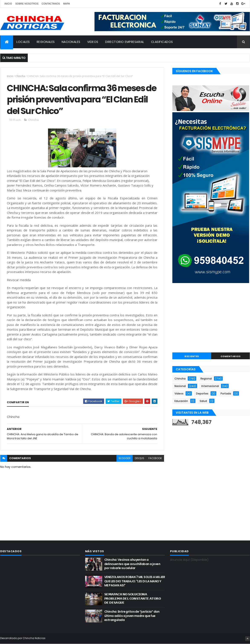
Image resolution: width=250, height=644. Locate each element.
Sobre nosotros (27, 4)
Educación (181, 401)
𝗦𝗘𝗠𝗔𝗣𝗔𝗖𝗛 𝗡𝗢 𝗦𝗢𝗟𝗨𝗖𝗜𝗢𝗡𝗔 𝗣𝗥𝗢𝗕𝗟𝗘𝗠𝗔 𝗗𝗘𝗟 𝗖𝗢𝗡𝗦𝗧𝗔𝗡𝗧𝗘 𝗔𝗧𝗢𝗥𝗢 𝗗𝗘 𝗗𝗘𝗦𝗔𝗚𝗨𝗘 (133, 598)
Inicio (8, 4)
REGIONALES (46, 42)
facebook (155, 458)
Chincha (20, 76)
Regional (206, 379)
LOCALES (23, 42)
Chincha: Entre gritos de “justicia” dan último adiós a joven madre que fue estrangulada (132, 616)
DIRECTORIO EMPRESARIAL (125, 42)
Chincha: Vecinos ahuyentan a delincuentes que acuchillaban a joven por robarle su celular (132, 564)
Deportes (202, 394)
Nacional (180, 386)
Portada (226, 394)
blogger (125, 458)
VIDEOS (93, 42)
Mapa (67, 4)
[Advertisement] (211, 318)
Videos (179, 394)
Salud (203, 401)
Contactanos (51, 4)
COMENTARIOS (231, 356)
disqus (140, 458)
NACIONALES (71, 42)
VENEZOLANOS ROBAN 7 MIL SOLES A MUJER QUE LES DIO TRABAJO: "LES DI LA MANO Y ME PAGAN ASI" (135, 581)
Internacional (210, 386)
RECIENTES (192, 356)
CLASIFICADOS (162, 42)
